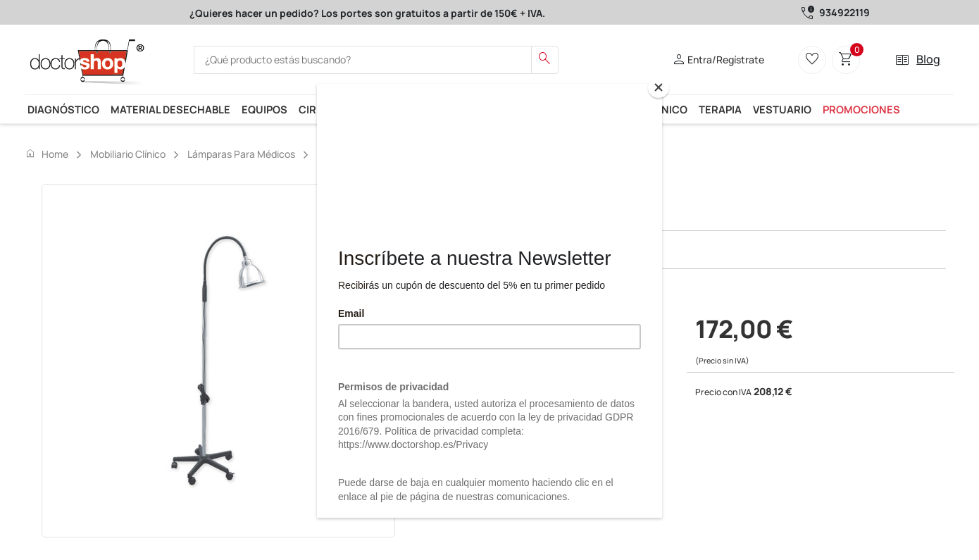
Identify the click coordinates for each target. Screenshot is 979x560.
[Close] (659, 87)
